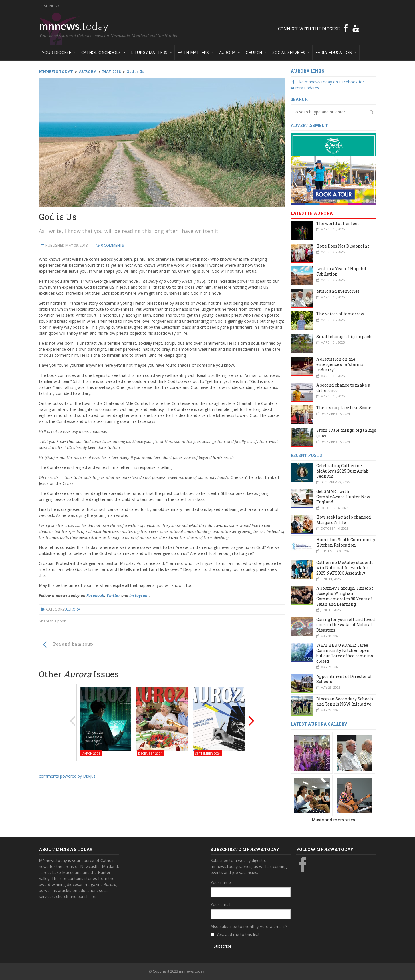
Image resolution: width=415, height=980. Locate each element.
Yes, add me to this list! (238, 934)
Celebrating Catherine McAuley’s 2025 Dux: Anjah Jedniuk (342, 471)
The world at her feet (338, 223)
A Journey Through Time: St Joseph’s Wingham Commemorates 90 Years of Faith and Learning (345, 596)
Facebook (95, 595)
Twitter (113, 595)
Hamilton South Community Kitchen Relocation (346, 542)
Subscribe (223, 946)
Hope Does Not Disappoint (343, 246)
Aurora (73, 609)
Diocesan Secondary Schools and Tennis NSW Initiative (345, 702)
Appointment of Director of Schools (344, 679)
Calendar (50, 6)
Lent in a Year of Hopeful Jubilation (341, 271)
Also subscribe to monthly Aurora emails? (249, 926)
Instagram (139, 595)
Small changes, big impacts (344, 337)
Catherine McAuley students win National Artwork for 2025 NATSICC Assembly (345, 568)
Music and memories (338, 291)
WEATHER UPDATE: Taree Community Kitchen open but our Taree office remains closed (345, 653)
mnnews (74, 26)
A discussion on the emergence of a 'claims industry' (340, 364)
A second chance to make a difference (343, 388)
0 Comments (113, 245)
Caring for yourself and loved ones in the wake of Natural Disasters (346, 625)
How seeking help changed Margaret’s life (344, 520)
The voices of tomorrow (340, 314)
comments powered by (67, 776)
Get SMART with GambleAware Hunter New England (343, 497)
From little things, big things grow (346, 433)
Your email (220, 904)
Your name (221, 882)
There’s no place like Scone (344, 408)
